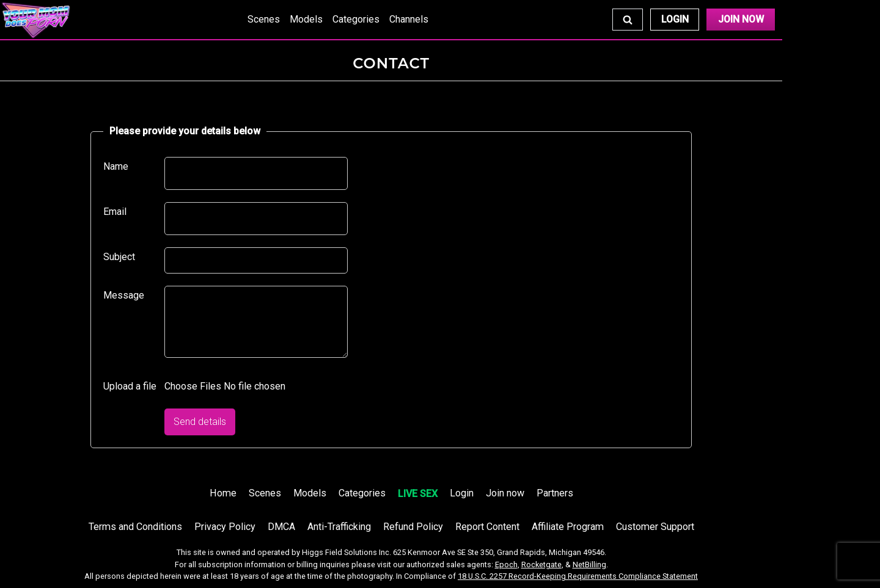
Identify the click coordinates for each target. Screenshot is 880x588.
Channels (409, 19)
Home (223, 493)
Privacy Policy (225, 527)
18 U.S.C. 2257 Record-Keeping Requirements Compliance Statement (578, 576)
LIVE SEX (418, 494)
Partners (555, 493)
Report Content (487, 527)
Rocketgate (541, 564)
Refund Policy (413, 527)
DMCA (281, 527)
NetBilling (589, 564)
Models (306, 19)
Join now (505, 493)
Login (675, 19)
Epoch (506, 564)
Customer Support (655, 527)
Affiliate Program (568, 527)
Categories (356, 19)
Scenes (264, 19)
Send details (200, 422)
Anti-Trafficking (339, 527)
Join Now (741, 19)
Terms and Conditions (135, 527)
